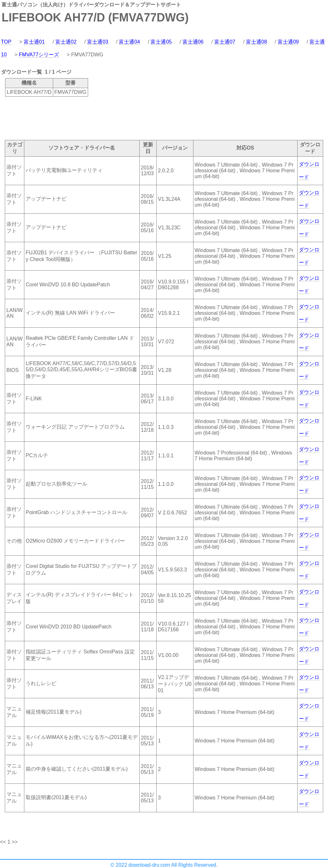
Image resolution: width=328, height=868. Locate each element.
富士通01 (34, 42)
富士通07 (225, 42)
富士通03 (98, 42)
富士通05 (161, 42)
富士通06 (193, 42)
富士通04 (129, 42)
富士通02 (66, 42)
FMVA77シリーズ (39, 55)
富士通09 (288, 42)
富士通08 (257, 42)
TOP (6, 42)
